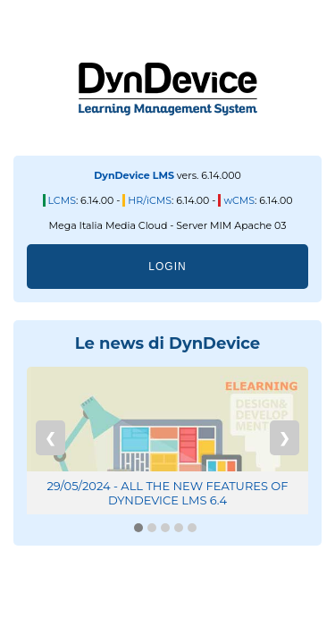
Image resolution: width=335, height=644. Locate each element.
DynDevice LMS (134, 175)
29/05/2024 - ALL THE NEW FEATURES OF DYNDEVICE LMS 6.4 (167, 493)
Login (167, 267)
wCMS (239, 200)
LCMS (62, 200)
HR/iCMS (150, 200)
